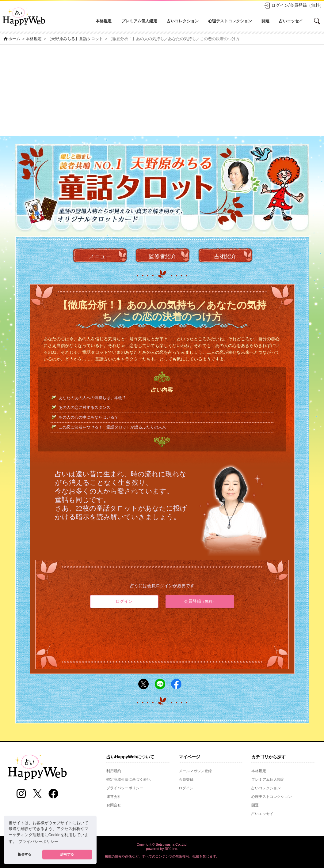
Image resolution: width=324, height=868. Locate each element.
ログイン (124, 601)
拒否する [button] (25, 854)
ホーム (12, 39)
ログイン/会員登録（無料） (294, 6)
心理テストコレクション (230, 21)
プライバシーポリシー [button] (38, 842)
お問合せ (114, 805)
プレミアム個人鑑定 (139, 21)
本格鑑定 (104, 21)
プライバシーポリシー (125, 788)
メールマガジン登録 (195, 771)
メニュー (100, 256)
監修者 (162, 257)
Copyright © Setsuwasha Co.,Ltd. (162, 844)
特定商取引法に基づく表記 (128, 779)
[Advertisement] (162, 90)
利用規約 (114, 771)
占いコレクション (183, 21)
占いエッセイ (291, 21)
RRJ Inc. (172, 849)
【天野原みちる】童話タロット (75, 39)
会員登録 (200, 601)
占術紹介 (225, 256)
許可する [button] (67, 854)
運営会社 (114, 797)
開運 (265, 21)
